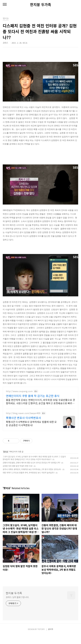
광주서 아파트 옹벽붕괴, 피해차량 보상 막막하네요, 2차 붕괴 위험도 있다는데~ (32, 478)
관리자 (51, 638)
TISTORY (41, 638)
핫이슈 (6, 460)
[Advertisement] (40, 413)
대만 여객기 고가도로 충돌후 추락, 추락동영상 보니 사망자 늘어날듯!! (29, 481)
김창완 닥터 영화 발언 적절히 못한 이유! (18, 475)
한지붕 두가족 (41, 5)
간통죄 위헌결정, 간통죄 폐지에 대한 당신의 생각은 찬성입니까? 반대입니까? (32, 471)
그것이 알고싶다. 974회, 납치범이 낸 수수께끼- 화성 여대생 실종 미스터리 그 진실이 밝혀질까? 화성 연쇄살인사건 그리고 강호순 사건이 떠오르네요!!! (34, 467)
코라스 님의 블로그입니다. (17, 606)
